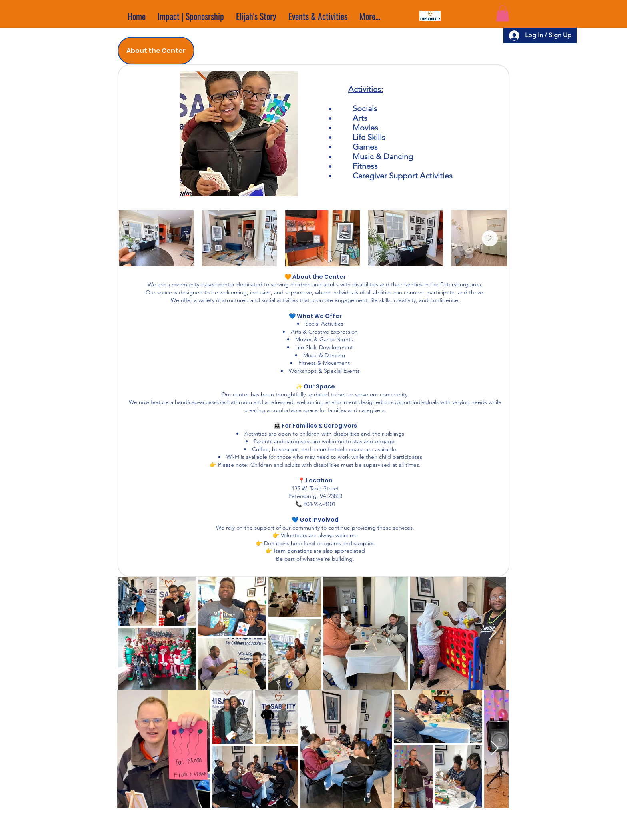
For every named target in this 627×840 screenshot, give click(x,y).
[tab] (156, 51)
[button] (503, 13)
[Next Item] (490, 238)
